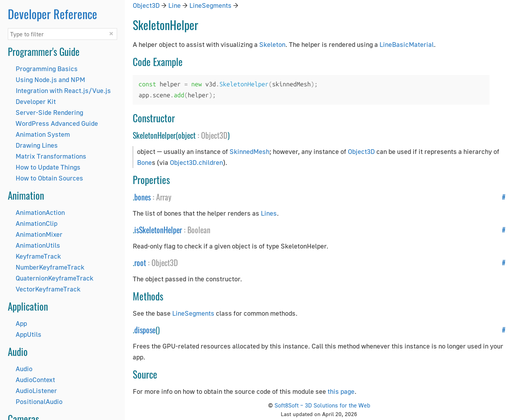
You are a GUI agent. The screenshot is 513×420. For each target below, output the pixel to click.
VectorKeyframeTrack (48, 289)
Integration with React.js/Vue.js (63, 90)
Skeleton (272, 44)
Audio (24, 369)
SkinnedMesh (249, 151)
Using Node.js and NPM (50, 80)
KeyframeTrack (38, 256)
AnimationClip (37, 223)
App (21, 323)
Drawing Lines (37, 145)
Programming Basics (47, 69)
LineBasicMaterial (407, 44)
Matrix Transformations (51, 156)
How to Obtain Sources (49, 178)
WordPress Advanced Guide (57, 123)
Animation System (43, 134)
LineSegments (210, 5)
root (140, 263)
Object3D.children (196, 162)
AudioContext (35, 380)
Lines (269, 213)
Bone (144, 162)
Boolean (199, 230)
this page (341, 391)
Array (164, 197)
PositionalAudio (39, 401)
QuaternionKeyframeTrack (54, 278)
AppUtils (28, 334)
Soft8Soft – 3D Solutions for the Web (322, 405)
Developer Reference (53, 14)
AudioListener (36, 391)
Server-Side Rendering (49, 112)
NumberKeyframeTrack (50, 267)
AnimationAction (40, 212)
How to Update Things (48, 167)
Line (175, 5)
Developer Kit (36, 101)
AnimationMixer (39, 234)
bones (142, 197)
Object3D (146, 5)
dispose (145, 330)
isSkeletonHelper (158, 230)
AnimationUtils (38, 245)
